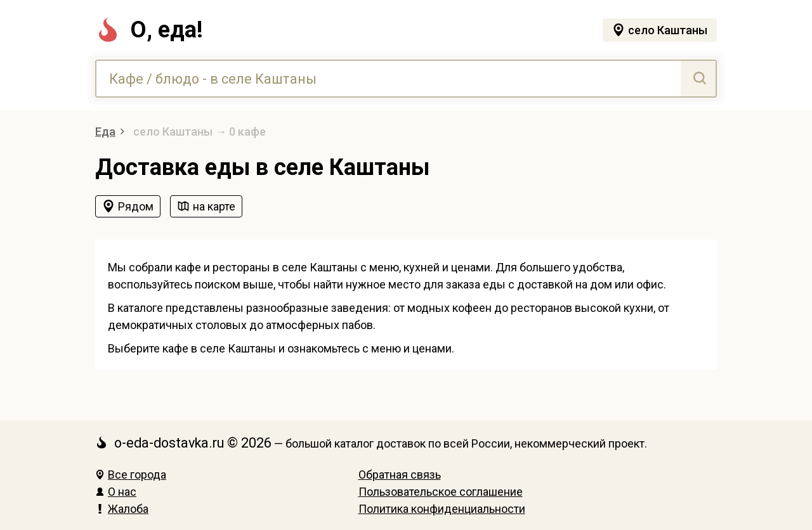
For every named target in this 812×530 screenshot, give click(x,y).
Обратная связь (400, 475)
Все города (131, 475)
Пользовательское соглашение (441, 492)
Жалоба (122, 509)
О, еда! (149, 30)
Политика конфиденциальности (442, 509)
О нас (116, 492)
